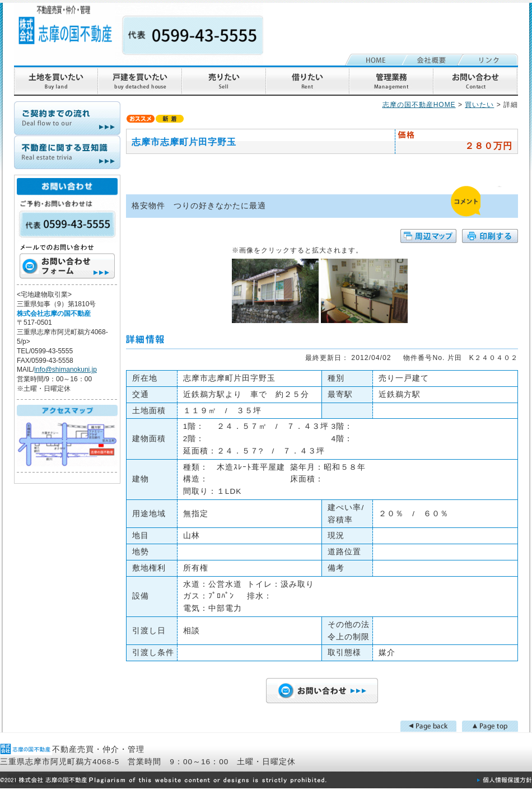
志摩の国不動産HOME (419, 105)
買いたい (479, 105)
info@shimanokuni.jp (66, 370)
